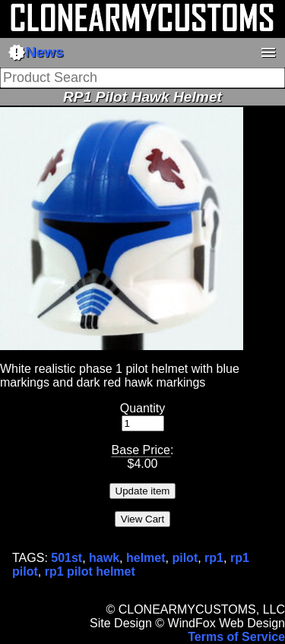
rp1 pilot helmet (90, 571)
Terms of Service (236, 637)
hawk (104, 558)
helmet (146, 558)
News (36, 52)
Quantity (143, 408)
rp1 (214, 558)
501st (66, 558)
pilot (185, 558)
